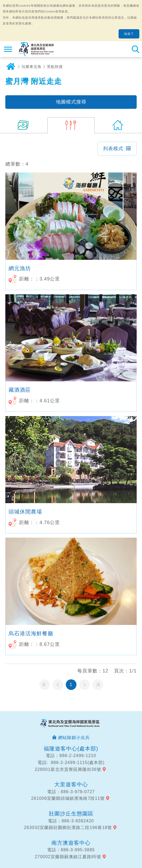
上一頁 (58, 685)
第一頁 (44, 685)
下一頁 (84, 685)
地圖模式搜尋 (71, 102)
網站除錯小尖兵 (74, 738)
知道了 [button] (129, 34)
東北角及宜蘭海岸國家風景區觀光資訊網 (36, 49)
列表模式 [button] (113, 149)
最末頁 (98, 685)
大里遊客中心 (71, 784)
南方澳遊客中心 (71, 843)
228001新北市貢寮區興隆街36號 (68, 769)
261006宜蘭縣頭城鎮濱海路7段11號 (68, 798)
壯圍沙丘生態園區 (71, 814)
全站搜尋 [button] (135, 49)
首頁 (11, 67)
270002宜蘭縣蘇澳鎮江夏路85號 (68, 857)
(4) (71, 125)
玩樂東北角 (32, 67)
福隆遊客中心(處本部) (71, 749)
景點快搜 (55, 67)
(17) (24, 125)
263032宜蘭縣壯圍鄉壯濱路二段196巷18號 (68, 828)
